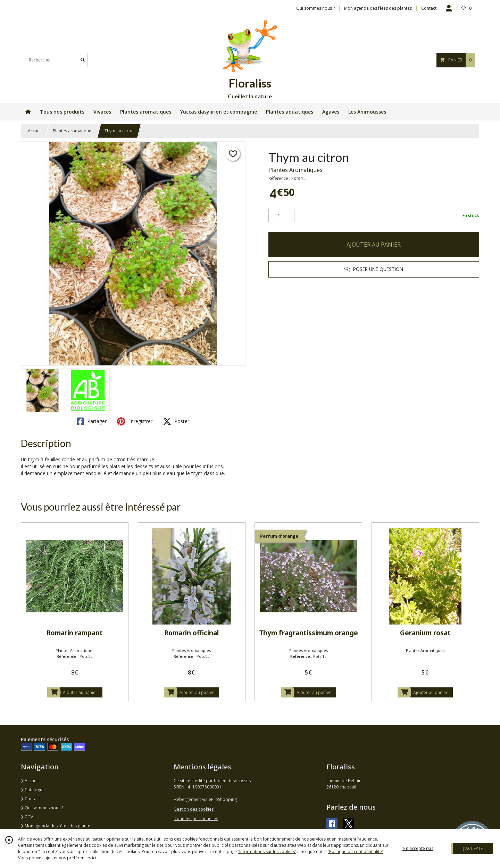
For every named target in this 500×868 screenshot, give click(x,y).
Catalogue (33, 790)
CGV (27, 817)
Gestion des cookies (194, 809)
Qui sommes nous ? (42, 808)
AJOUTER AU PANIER (374, 245)
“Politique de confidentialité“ (356, 852)
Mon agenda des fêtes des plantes (57, 826)
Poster (176, 421)
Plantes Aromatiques (295, 170)
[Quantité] (281, 216)
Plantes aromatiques (73, 131)
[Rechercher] (83, 60)
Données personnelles (196, 819)
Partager (92, 421)
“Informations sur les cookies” (267, 852)
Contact (429, 8)
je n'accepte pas (417, 848)
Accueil (35, 131)
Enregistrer (135, 421)
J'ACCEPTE (473, 848)
